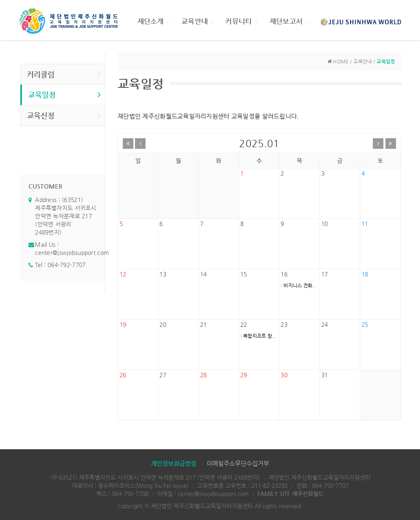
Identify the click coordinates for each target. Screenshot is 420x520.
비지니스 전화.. (298, 285)
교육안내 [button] (197, 21)
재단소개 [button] (153, 21)
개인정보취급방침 (174, 463)
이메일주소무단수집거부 (238, 463)
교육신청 (64, 115)
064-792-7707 (66, 265)
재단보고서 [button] (289, 21)
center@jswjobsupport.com (72, 252)
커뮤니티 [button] (241, 21)
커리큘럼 (64, 74)
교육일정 (65, 94)
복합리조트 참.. (258, 336)
